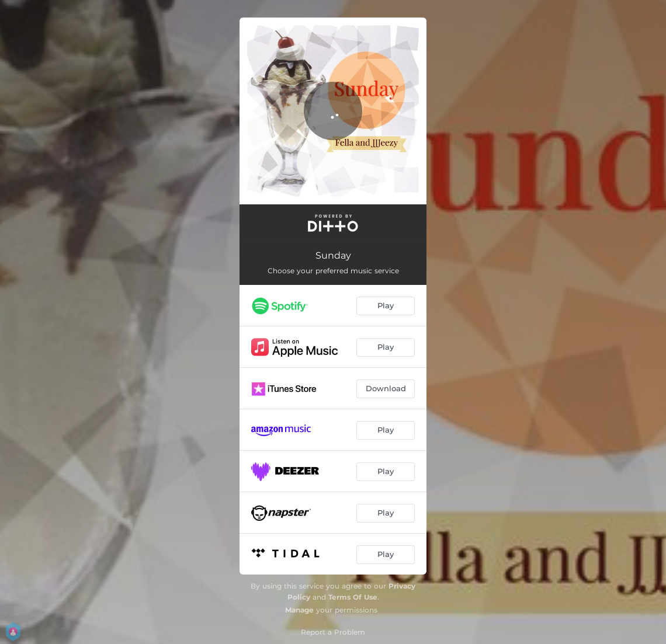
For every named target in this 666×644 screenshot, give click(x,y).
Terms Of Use (353, 597)
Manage (299, 610)
